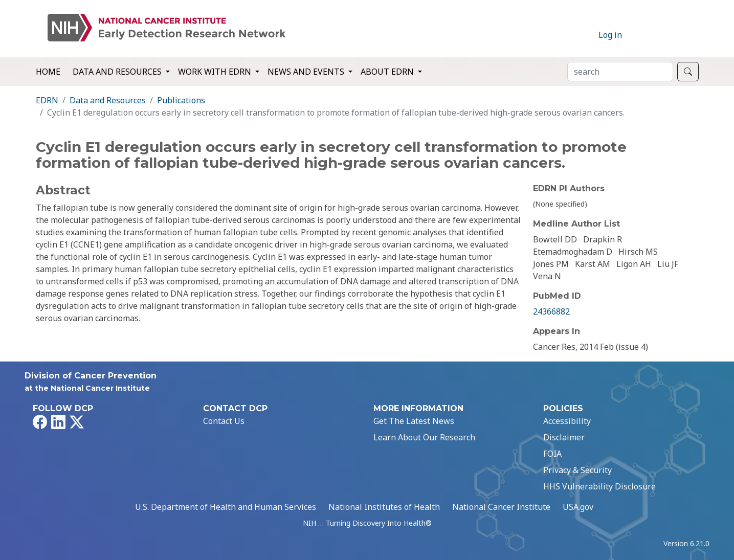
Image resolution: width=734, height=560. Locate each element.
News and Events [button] (307, 72)
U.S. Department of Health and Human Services (226, 507)
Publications (181, 100)
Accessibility (567, 421)
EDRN (47, 100)
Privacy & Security (577, 470)
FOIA (552, 454)
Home (48, 72)
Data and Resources (108, 100)
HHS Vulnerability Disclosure (599, 486)
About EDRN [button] (388, 72)
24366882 (551, 311)
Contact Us (224, 421)
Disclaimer (564, 437)
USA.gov (578, 507)
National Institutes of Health (384, 507)
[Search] (620, 72)
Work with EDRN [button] (216, 72)
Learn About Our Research (424, 437)
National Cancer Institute (501, 507)
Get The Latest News (414, 421)
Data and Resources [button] (118, 72)
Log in (610, 35)
